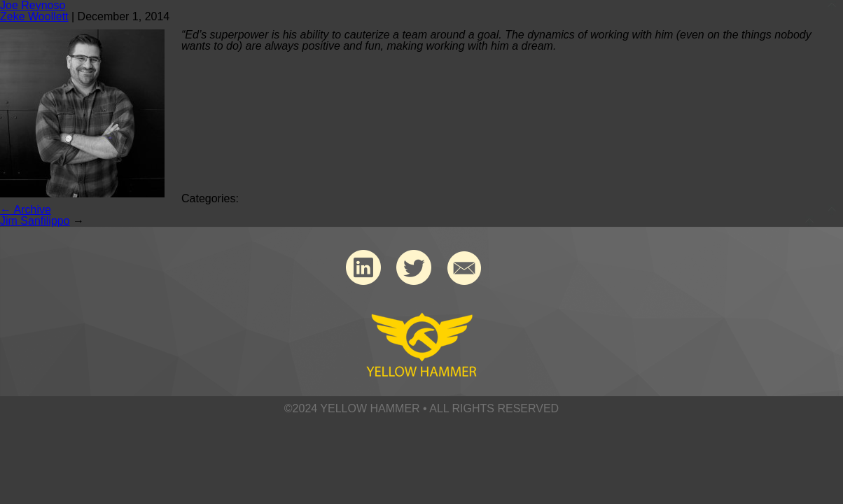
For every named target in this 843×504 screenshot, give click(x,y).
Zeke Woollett (34, 16)
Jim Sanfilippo (35, 221)
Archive (26, 210)
